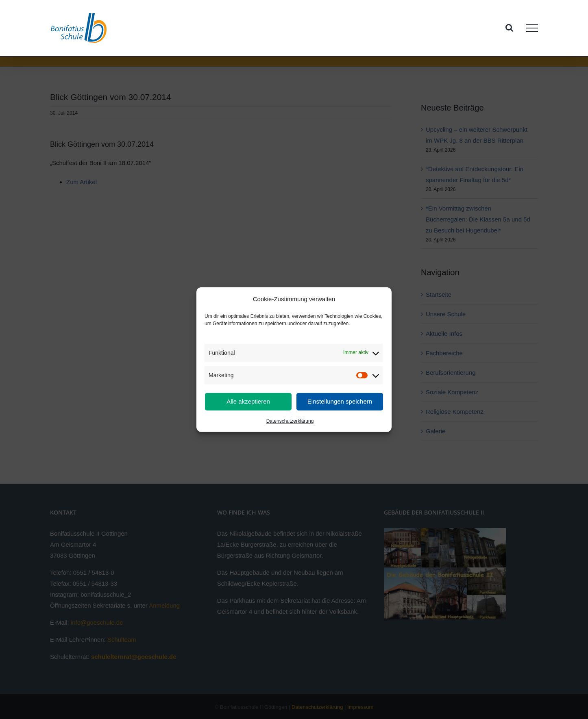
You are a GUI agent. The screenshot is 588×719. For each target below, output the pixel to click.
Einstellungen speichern (340, 401)
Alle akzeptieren (248, 401)
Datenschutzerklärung (290, 421)
